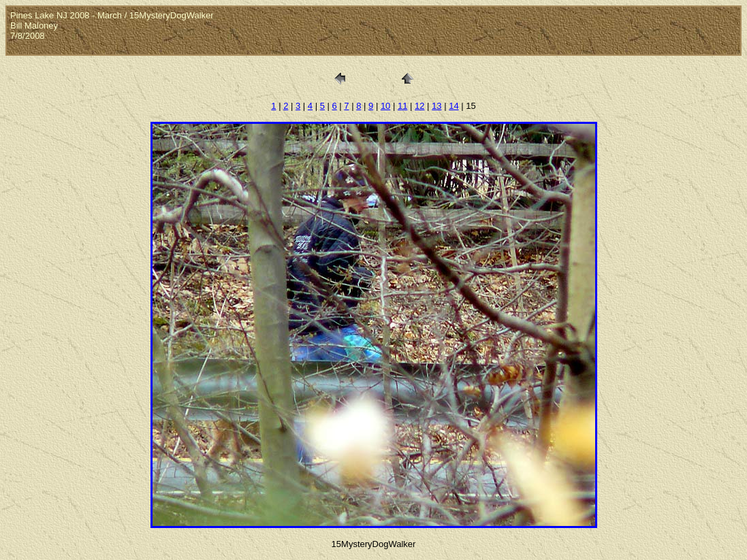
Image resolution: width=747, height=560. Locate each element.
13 (436, 106)
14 (454, 106)
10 (385, 106)
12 (419, 106)
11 (402, 106)
